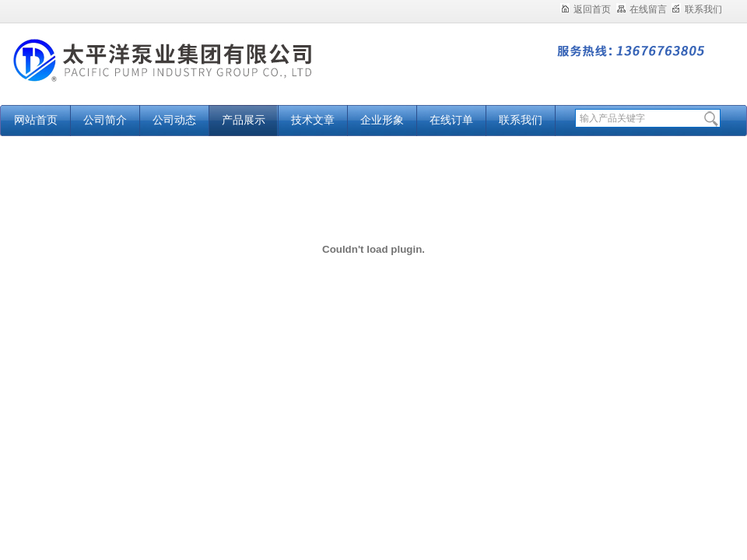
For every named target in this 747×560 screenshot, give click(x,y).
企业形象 (382, 120)
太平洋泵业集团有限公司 (195, 72)
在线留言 (642, 9)
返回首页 (586, 9)
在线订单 (451, 120)
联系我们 (697, 9)
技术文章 (313, 120)
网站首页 (36, 120)
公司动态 (174, 120)
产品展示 (244, 120)
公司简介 (105, 120)
